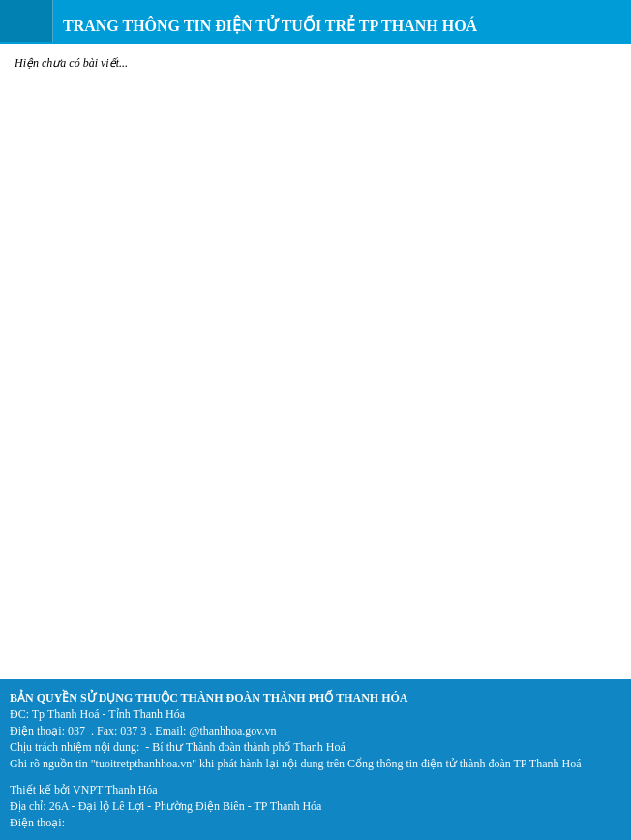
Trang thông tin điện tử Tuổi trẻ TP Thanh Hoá (270, 26)
